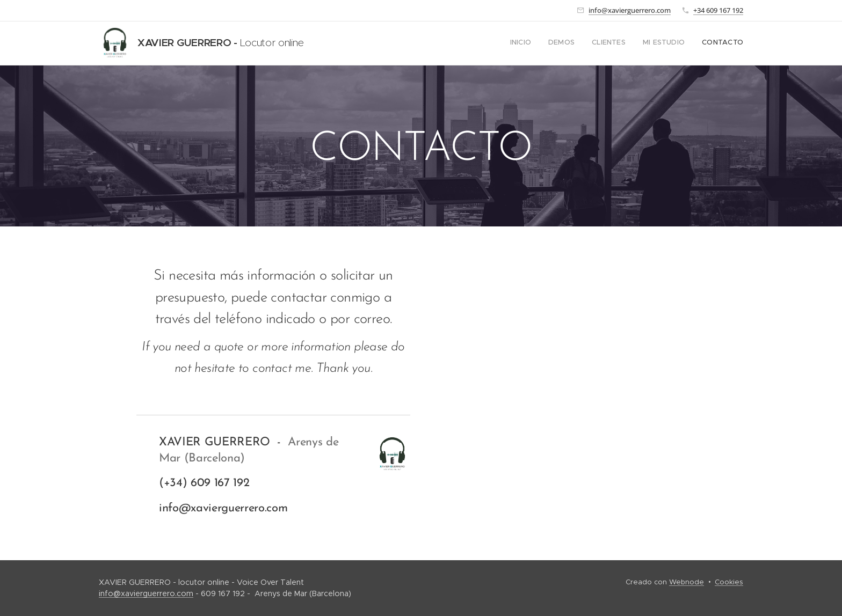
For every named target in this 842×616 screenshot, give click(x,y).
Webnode (687, 582)
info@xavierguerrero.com (630, 10)
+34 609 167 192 (718, 10)
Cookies (729, 582)
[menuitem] (677, 43)
